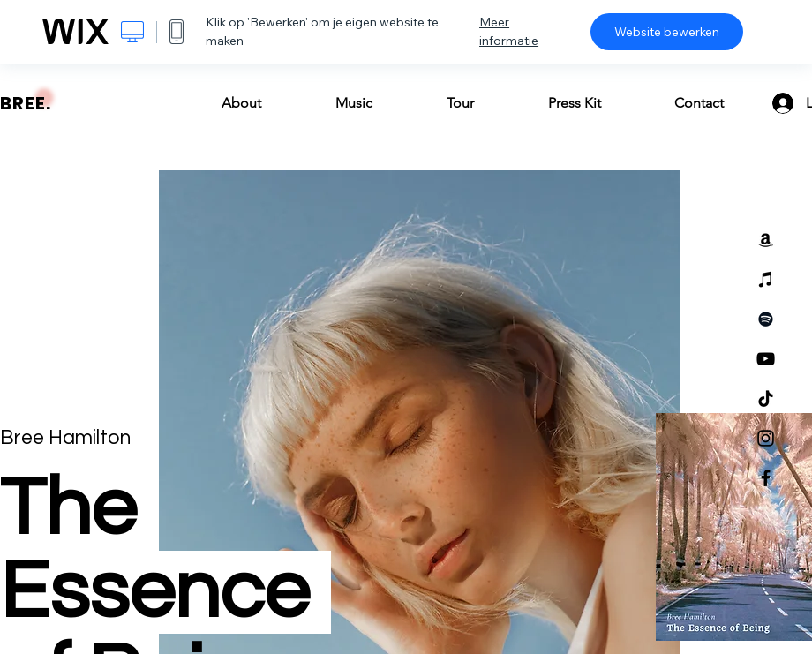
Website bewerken (667, 32)
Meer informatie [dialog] (509, 31)
